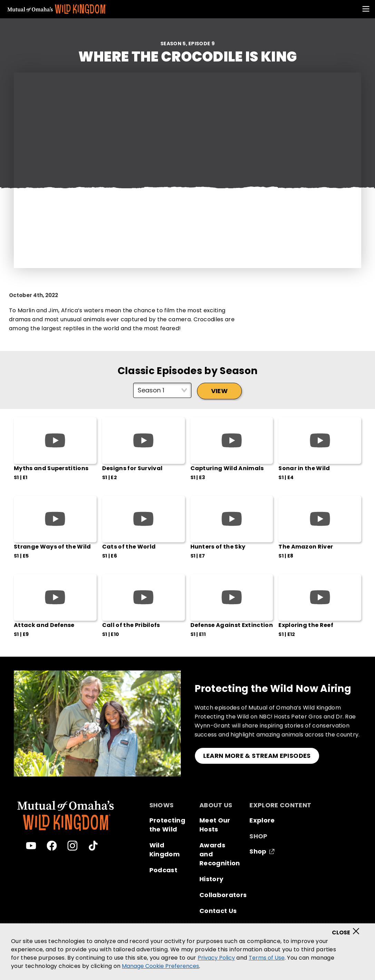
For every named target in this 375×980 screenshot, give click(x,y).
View (219, 391)
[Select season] (162, 390)
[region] (187, 952)
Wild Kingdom (165, 850)
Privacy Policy (216, 958)
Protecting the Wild (167, 825)
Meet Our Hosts (215, 825)
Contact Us (218, 911)
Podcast (163, 870)
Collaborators (223, 895)
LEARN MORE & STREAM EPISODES (257, 756)
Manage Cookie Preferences (160, 966)
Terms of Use (267, 958)
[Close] (348, 929)
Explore (262, 820)
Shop (258, 851)
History (211, 879)
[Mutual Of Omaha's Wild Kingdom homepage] (57, 9)
